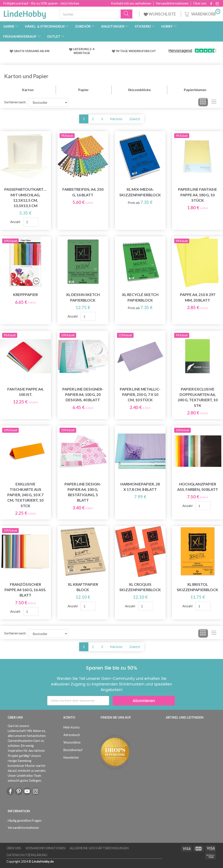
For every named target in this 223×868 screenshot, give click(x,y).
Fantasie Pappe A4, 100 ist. (25, 392)
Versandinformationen (172, 3)
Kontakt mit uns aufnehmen (131, 3)
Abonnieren (144, 701)
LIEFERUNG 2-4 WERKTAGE (84, 51)
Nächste (116, 119)
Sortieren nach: (15, 102)
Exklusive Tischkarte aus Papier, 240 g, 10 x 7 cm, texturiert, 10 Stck (25, 495)
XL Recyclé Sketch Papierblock (140, 297)
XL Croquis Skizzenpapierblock (140, 587)
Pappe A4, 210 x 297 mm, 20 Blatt (198, 297)
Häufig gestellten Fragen (25, 821)
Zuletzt (135, 119)
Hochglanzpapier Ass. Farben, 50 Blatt (198, 487)
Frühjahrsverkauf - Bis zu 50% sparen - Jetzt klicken (41, 3)
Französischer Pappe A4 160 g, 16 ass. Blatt (25, 590)
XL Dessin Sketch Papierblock (83, 297)
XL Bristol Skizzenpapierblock (198, 587)
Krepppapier (25, 295)
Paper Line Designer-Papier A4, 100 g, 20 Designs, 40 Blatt (83, 394)
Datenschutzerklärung (27, 855)
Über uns (200, 3)
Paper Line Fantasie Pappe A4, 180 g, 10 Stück (198, 195)
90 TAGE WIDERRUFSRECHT (136, 51)
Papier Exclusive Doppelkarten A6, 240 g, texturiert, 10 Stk (198, 397)
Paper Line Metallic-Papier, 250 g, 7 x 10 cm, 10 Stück (140, 394)
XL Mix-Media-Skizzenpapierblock (140, 192)
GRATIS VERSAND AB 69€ (32, 51)
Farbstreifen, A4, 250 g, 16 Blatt (83, 192)
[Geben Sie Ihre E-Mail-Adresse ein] (78, 701)
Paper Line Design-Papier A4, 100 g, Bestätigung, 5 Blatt (83, 492)
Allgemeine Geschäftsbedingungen (99, 848)
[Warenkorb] (202, 13)
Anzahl (15, 222)
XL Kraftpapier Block (83, 587)
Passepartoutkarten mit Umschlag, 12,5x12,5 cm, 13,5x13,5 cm (25, 197)
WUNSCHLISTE (160, 14)
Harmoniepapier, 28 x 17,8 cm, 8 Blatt (140, 487)
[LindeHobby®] (25, 13)
